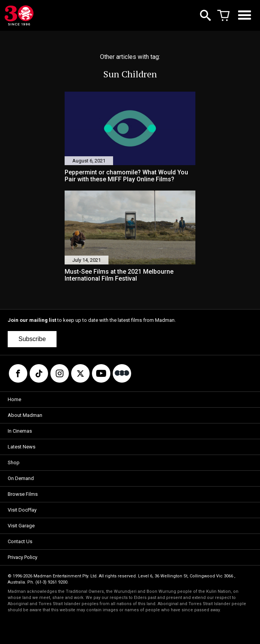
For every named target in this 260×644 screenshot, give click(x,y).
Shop (14, 463)
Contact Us (20, 541)
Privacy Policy (22, 557)
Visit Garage (21, 526)
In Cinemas (20, 431)
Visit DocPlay (22, 510)
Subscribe (32, 339)
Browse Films (23, 494)
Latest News (22, 447)
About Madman (25, 415)
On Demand (21, 478)
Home (14, 399)
